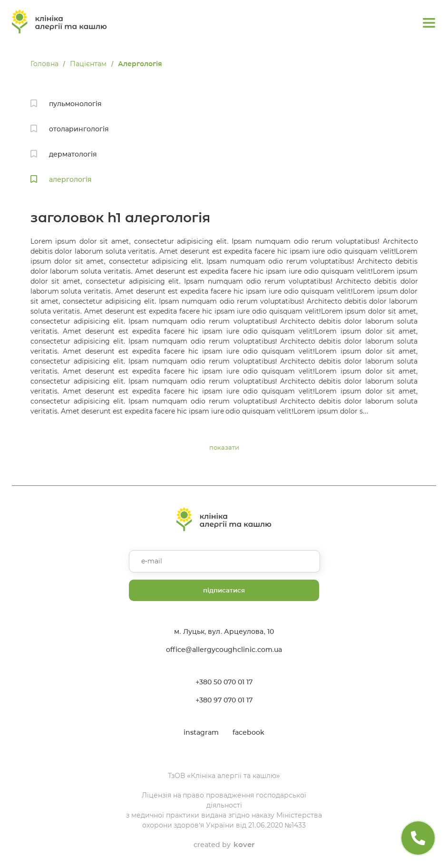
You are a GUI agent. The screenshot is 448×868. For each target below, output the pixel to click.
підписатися (224, 590)
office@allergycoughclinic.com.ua (224, 650)
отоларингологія (79, 129)
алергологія (70, 179)
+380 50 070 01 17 (224, 682)
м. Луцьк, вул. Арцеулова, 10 (224, 631)
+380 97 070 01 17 (224, 700)
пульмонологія (75, 104)
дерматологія (73, 154)
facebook (248, 732)
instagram (201, 732)
